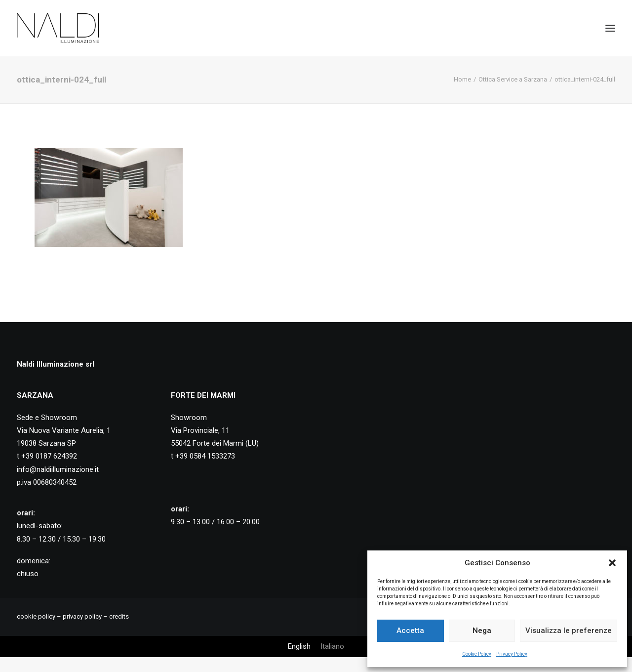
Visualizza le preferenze (569, 630)
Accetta (410, 630)
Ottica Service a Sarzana (513, 79)
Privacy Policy (512, 654)
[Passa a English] (299, 647)
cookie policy (36, 616)
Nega (482, 630)
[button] (612, 563)
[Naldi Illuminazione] (58, 28)
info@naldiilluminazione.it (58, 469)
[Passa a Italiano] (332, 647)
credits (119, 616)
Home (462, 79)
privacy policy (82, 616)
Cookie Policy (477, 654)
